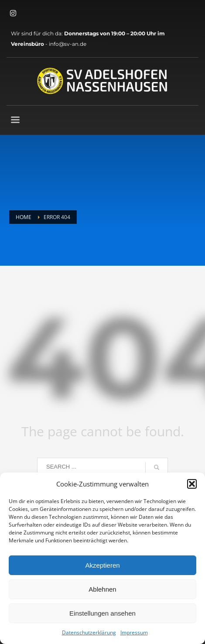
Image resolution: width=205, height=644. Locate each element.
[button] (192, 484)
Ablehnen (102, 589)
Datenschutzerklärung (89, 632)
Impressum (134, 632)
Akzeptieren (102, 565)
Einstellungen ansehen (102, 613)
